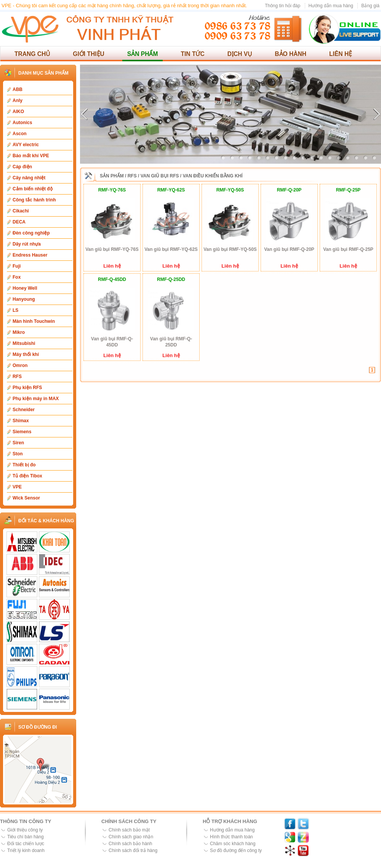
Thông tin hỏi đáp (283, 6)
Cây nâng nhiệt (29, 178)
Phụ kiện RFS (27, 388)
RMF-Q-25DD (171, 279)
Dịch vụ (240, 54)
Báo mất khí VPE (31, 156)
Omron (20, 365)
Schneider (24, 410)
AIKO (18, 112)
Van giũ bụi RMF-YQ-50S (230, 249)
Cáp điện (22, 167)
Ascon (20, 134)
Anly (18, 101)
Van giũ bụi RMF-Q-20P (289, 249)
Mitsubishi (24, 343)
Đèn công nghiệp (31, 233)
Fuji (17, 266)
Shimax (21, 421)
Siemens (22, 432)
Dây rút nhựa (27, 244)
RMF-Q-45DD (112, 279)
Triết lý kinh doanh (26, 850)
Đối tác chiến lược (26, 844)
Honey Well (25, 288)
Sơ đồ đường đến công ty (236, 850)
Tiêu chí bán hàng (26, 837)
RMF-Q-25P (348, 190)
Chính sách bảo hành (130, 844)
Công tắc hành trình (34, 200)
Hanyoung (24, 299)
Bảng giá (370, 6)
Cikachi (21, 211)
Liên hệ (341, 54)
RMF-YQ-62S (171, 190)
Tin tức (192, 54)
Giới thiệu (89, 54)
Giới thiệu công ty (25, 830)
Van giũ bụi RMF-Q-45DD (112, 342)
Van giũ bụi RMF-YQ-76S (112, 249)
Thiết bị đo (24, 465)
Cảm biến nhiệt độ (33, 189)
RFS (17, 377)
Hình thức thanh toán (231, 837)
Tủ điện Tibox (27, 476)
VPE (17, 487)
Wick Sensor (26, 498)
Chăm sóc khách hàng (233, 844)
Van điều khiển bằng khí (213, 176)
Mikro (19, 332)
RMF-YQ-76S (112, 190)
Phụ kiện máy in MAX (36, 399)
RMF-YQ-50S (230, 190)
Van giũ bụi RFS (160, 176)
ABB (18, 89)
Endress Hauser (30, 255)
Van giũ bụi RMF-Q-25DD (171, 342)
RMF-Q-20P (289, 190)
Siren (18, 443)
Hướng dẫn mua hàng (331, 6)
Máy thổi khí (26, 354)
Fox (17, 277)
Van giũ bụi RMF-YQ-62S (171, 249)
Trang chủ (32, 54)
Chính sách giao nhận (131, 837)
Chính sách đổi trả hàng (133, 850)
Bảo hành (291, 54)
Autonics (22, 123)
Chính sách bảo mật (129, 830)
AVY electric (26, 145)
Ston (18, 454)
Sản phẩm (143, 54)
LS (15, 310)
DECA (19, 222)
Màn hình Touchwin (34, 321)
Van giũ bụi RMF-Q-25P (348, 249)
